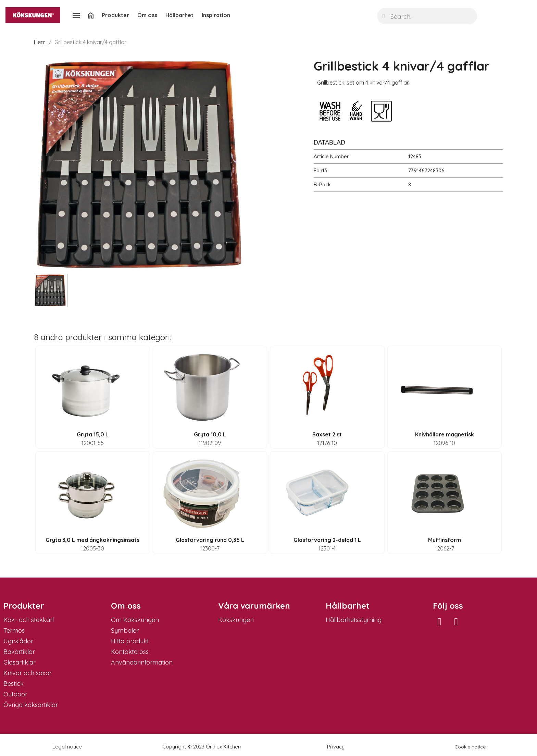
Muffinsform (445, 540)
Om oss (147, 15)
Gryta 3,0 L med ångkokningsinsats (92, 540)
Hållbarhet (179, 15)
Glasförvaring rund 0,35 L (210, 540)
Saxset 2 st (327, 434)
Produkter (115, 15)
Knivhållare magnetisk (445, 434)
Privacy (336, 747)
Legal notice (67, 747)
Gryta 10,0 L (210, 434)
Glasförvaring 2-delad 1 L (327, 540)
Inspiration (216, 15)
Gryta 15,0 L (93, 434)
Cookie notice (470, 747)
